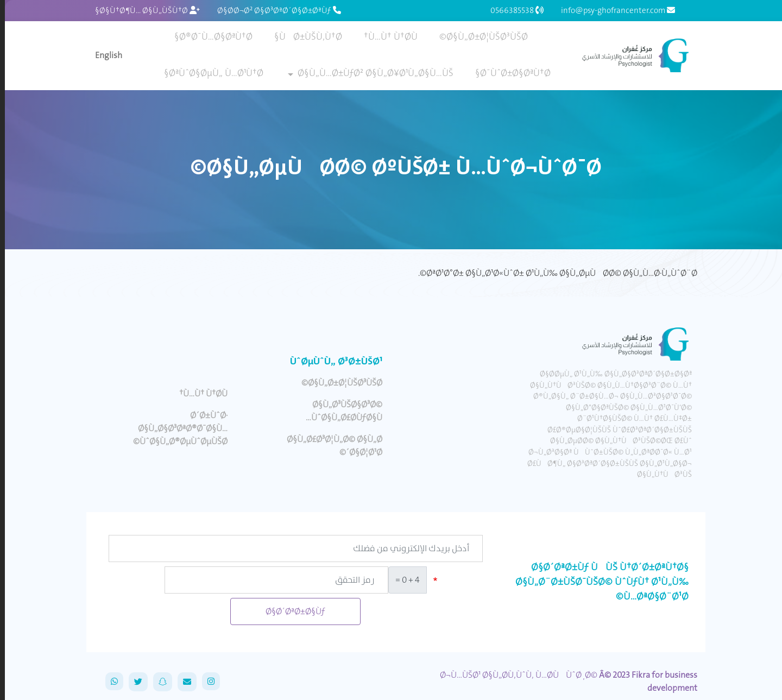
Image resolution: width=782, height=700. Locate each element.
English (104, 55)
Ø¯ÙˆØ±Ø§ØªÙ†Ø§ (508, 73)
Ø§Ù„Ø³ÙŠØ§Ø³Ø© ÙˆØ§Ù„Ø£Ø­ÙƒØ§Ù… (339, 411)
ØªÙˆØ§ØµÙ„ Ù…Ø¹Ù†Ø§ (209, 73)
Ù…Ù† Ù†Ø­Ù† (386, 36)
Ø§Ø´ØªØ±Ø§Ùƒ (291, 611)
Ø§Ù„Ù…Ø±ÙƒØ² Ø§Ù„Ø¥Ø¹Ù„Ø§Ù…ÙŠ (371, 73)
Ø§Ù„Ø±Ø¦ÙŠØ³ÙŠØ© (479, 36)
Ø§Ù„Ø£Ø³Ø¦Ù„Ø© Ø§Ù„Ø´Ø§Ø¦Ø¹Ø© (330, 446)
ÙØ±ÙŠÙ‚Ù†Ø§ (303, 36)
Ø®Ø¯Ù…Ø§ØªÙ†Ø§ (209, 36)
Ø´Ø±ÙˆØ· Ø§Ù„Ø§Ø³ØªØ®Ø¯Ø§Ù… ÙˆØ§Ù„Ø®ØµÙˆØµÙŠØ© (175, 428)
